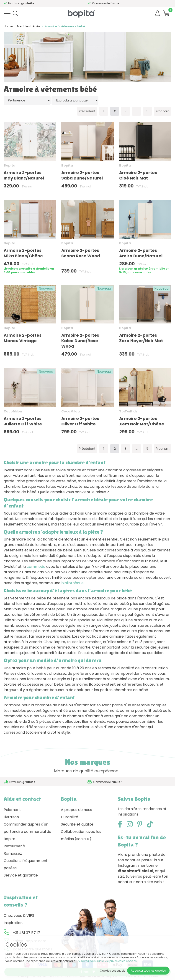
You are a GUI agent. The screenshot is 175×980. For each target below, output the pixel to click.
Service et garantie (21, 875)
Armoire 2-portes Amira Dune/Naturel (141, 253)
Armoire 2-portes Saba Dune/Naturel (82, 175)
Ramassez (13, 853)
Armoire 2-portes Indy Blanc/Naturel (24, 175)
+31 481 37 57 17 (26, 933)
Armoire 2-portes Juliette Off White (23, 421)
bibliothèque (72, 583)
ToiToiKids (128, 411)
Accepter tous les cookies (148, 971)
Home (8, 26)
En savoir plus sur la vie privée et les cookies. (107, 961)
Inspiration (13, 923)
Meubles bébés (29, 26)
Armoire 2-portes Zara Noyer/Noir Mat (141, 338)
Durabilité (69, 817)
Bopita (9, 165)
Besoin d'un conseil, (42, 3)
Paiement (12, 810)
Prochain (163, 111)
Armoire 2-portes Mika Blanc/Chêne (23, 253)
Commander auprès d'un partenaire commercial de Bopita (27, 832)
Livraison (11, 817)
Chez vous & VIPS (19, 916)
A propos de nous (76, 810)
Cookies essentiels (113, 971)
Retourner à (14, 846)
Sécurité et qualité (77, 824)
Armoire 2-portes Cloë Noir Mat (138, 175)
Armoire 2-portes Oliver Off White (80, 421)
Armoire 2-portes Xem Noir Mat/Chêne (142, 421)
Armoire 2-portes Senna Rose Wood (81, 253)
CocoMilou (13, 411)
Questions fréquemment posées (26, 864)
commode (36, 567)
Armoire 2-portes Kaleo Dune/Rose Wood (80, 341)
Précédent (87, 111)
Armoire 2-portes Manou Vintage (23, 338)
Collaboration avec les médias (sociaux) (81, 835)
